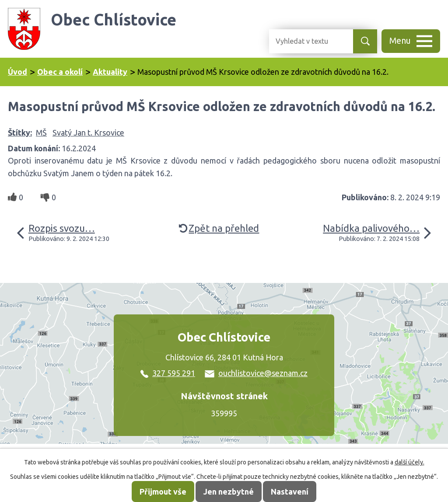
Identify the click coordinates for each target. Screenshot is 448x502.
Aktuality (110, 72)
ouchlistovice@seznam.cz (256, 373)
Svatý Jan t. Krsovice (88, 132)
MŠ (41, 132)
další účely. (409, 462)
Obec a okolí (60, 72)
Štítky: (20, 132)
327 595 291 (168, 373)
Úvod (17, 72)
